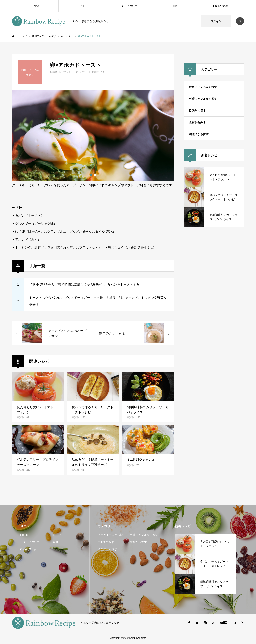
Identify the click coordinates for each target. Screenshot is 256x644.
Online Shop (221, 6)
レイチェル (65, 72)
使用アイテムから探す (203, 87)
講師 (174, 6)
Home (35, 6)
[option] (93, 136)
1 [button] (91, 175)
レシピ (82, 6)
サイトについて (128, 6)
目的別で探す (197, 111)
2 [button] (95, 175)
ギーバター (81, 72)
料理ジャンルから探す (203, 99)
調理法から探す (199, 134)
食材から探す (197, 122)
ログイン (216, 21)
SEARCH (240, 21)
